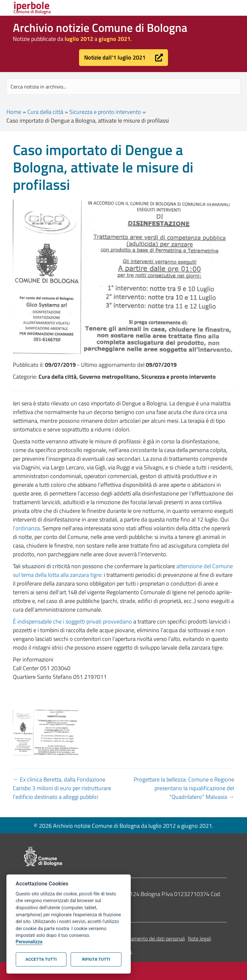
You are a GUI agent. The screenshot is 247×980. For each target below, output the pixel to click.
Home (14, 112)
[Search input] (123, 87)
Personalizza (29, 942)
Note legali (199, 938)
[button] (123, 58)
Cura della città (45, 112)
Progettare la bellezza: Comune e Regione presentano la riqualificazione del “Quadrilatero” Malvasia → (184, 788)
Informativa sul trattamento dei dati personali (136, 938)
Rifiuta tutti (96, 959)
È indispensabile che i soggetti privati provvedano (72, 621)
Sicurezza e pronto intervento (105, 112)
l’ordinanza (26, 528)
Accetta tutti (41, 959)
